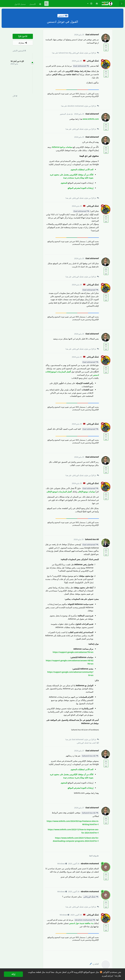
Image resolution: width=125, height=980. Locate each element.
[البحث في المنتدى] (46, 4)
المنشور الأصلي (19, 51)
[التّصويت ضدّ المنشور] (106, 50)
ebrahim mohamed (84, 920)
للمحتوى (64, 183)
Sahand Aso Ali (89, 756)
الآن (15, 96)
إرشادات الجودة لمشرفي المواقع (81, 188)
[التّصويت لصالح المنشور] (106, 45)
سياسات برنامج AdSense (62, 147)
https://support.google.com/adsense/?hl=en (73, 652)
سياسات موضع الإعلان (87, 492)
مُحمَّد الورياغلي (90, 897)
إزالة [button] (13, 974)
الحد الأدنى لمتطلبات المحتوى (82, 169)
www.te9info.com (91, 119)
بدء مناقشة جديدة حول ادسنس (81, 923)
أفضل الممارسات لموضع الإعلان (59, 492)
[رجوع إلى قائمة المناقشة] (121, 4)
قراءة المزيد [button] (107, 976)
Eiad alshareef (80, 66)
